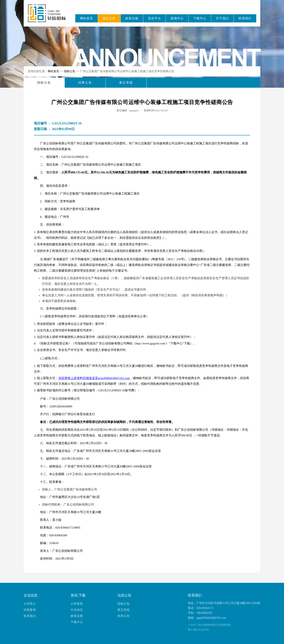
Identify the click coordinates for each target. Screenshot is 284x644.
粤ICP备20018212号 (198, 630)
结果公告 (85, 83)
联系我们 (245, 18)
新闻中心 (177, 18)
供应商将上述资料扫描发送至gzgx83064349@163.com (94, 378)
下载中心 (200, 18)
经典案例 (30, 610)
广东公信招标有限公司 (49, 16)
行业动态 (77, 610)
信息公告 (109, 18)
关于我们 (222, 18)
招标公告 (70, 71)
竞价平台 (154, 18)
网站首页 (87, 18)
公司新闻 (77, 604)
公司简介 (30, 604)
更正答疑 (126, 83)
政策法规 (132, 18)
